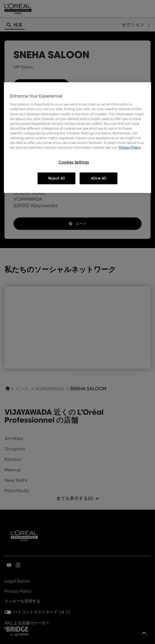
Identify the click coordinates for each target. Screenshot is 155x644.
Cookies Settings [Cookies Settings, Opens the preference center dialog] (74, 162)
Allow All (99, 178)
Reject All (57, 178)
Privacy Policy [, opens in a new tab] (130, 147)
